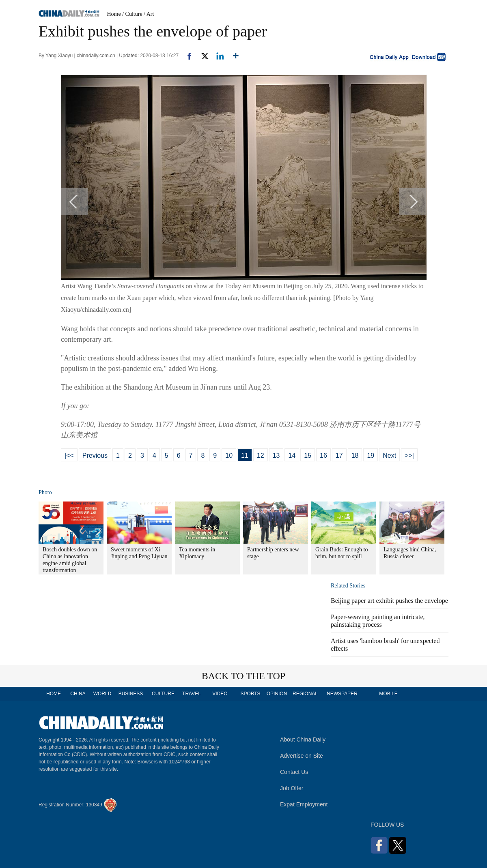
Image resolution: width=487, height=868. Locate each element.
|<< (69, 455)
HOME (54, 694)
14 (292, 455)
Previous (95, 455)
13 (276, 455)
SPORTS (250, 694)
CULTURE (163, 694)
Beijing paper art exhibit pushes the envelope (389, 601)
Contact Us (294, 772)
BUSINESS (131, 694)
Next (389, 455)
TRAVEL (192, 694)
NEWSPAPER (342, 694)
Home (114, 14)
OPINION (277, 694)
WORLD (102, 694)
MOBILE (388, 694)
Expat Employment (304, 804)
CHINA (78, 694)
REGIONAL (305, 694)
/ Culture (132, 14)
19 (371, 455)
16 (323, 455)
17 (339, 455)
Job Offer (292, 788)
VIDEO (220, 694)
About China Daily (303, 739)
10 (229, 455)
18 (355, 455)
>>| (409, 455)
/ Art (149, 14)
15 (308, 455)
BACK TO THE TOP (244, 676)
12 (261, 455)
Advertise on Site (302, 756)
